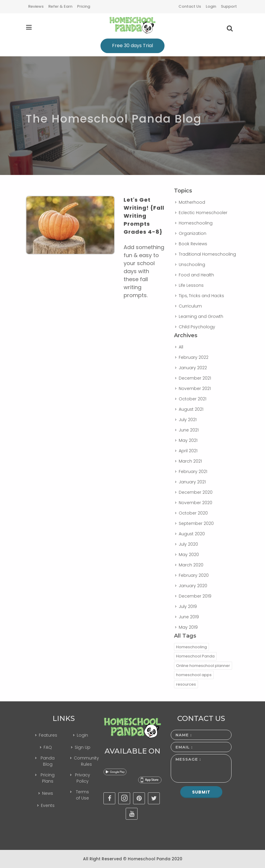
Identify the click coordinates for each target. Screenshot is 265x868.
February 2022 (194, 357)
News (48, 793)
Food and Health (196, 275)
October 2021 (193, 399)
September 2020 (196, 523)
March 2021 (190, 461)
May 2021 (188, 440)
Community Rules (86, 761)
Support (229, 6)
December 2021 (195, 378)
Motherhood (192, 202)
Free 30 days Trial (132, 46)
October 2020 (193, 513)
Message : (188, 759)
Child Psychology (197, 327)
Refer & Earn (60, 6)
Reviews (36, 6)
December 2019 (195, 596)
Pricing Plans (48, 778)
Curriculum (190, 306)
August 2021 (191, 409)
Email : (184, 747)
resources (186, 684)
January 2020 (193, 586)
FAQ (48, 747)
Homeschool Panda (195, 656)
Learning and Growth (201, 316)
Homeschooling (196, 223)
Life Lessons (191, 285)
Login (211, 6)
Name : (184, 735)
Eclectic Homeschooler (203, 213)
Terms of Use (82, 795)
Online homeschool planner (203, 666)
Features (48, 735)
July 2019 (188, 606)
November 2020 (195, 503)
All (181, 347)
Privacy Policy (83, 778)
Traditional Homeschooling (207, 254)
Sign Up (83, 747)
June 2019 (189, 617)
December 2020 (196, 492)
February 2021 (193, 472)
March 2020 (191, 565)
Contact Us (190, 6)
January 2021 (192, 482)
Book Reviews (193, 244)
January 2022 (193, 368)
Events (48, 805)
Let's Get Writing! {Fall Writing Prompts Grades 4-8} (144, 216)
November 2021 (195, 388)
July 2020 (188, 544)
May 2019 (188, 627)
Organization (193, 233)
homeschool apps (194, 675)
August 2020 (192, 534)
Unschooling (192, 265)
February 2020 (194, 575)
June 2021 (189, 430)
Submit (201, 792)
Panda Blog (48, 761)
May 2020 (189, 555)
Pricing (84, 6)
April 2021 (188, 451)
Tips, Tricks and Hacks (201, 296)
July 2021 (188, 420)
